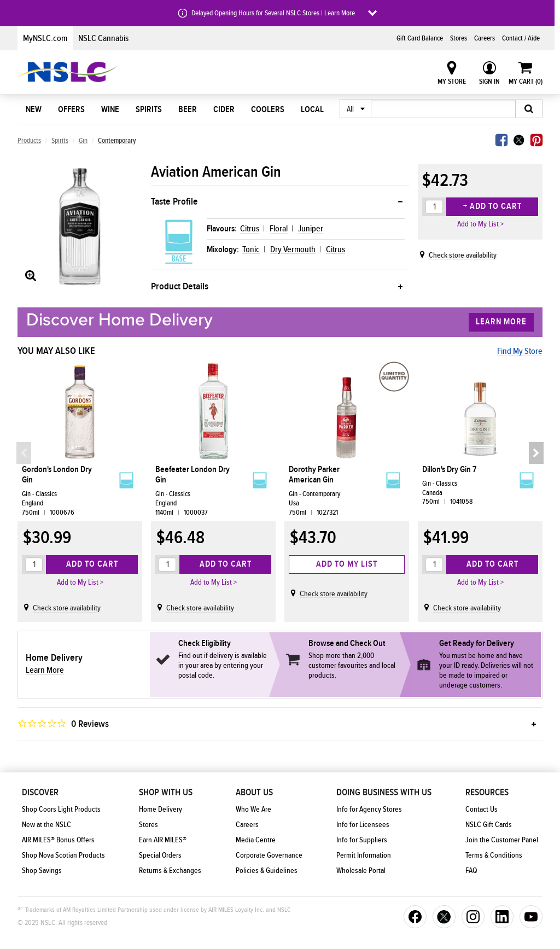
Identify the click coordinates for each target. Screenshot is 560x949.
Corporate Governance (269, 855)
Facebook (501, 140)
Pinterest (536, 140)
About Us (254, 793)
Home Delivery (161, 810)
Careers (485, 38)
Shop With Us (166, 793)
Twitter (519, 140)
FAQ (471, 871)
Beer (188, 109)
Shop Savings (42, 871)
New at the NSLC (46, 825)
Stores (459, 38)
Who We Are (253, 810)
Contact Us (482, 810)
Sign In (489, 81)
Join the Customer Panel (502, 840)
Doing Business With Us (384, 793)
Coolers (268, 109)
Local (312, 109)
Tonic (251, 249)
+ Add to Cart (492, 206)
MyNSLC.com (45, 38)
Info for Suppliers (362, 840)
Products (29, 141)
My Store (452, 81)
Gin (83, 141)
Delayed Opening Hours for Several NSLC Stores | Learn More (273, 13)
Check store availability (463, 255)
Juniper (311, 229)
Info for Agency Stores (369, 810)
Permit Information (364, 855)
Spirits (149, 109)
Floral (279, 229)
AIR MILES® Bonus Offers (58, 840)
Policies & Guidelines (267, 871)
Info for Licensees (363, 825)
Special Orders (160, 855)
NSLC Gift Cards (489, 825)
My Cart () (526, 81)
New (34, 109)
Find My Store (520, 351)
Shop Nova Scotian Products (63, 855)
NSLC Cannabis (103, 38)
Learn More (501, 322)
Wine (110, 109)
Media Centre (256, 840)
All (350, 109)
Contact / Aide (521, 38)
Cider (224, 109)
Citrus (250, 229)
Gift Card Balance (420, 38)
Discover (40, 793)
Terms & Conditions (494, 855)
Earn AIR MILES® (163, 840)
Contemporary (117, 141)
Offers (71, 109)
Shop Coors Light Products (61, 810)
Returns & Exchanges (170, 871)
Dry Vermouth (293, 249)
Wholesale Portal (361, 871)
